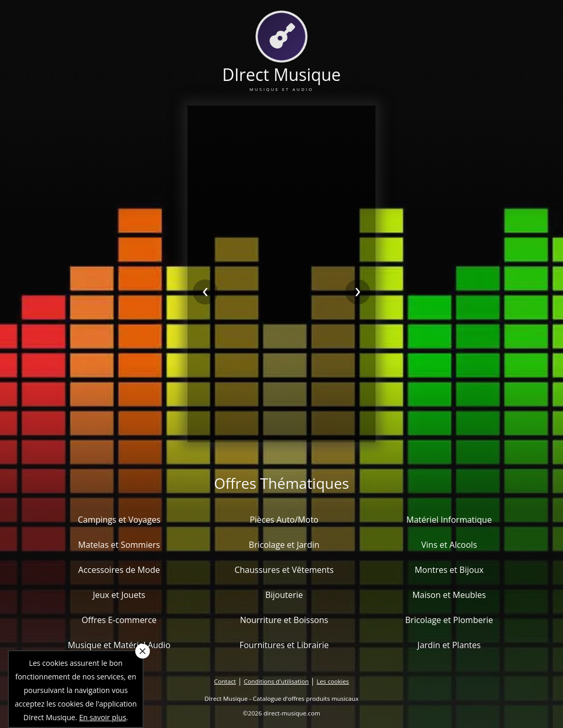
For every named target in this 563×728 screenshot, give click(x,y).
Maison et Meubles (449, 595)
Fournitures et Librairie (284, 645)
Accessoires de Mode (119, 570)
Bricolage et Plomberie (449, 620)
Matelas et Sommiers (119, 545)
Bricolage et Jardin (284, 545)
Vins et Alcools (449, 545)
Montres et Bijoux (449, 570)
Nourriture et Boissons (284, 620)
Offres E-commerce (119, 620)
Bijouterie (284, 595)
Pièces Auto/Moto (284, 520)
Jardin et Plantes (449, 645)
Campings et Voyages (119, 520)
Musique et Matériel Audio (119, 645)
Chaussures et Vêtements (284, 570)
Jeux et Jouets (119, 595)
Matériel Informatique (449, 520)
